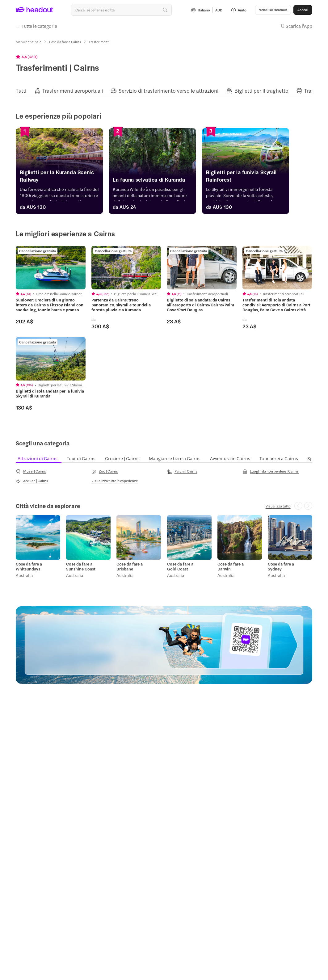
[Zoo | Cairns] (105, 471)
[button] (36, 26)
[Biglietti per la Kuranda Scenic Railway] (63, 177)
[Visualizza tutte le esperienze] (115, 481)
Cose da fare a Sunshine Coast (81, 566)
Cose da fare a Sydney (281, 566)
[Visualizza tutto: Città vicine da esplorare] (278, 506)
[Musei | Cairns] (31, 471)
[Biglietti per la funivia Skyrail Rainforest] (265, 177)
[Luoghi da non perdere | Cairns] (271, 471)
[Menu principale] (29, 42)
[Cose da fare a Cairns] (65, 42)
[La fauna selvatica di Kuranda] (164, 181)
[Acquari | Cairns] (32, 481)
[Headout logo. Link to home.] (35, 10)
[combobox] (121, 10)
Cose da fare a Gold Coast (180, 566)
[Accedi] (303, 10)
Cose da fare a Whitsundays (29, 566)
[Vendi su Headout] (273, 10)
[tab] (21, 91)
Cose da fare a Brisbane (130, 566)
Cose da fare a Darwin (231, 566)
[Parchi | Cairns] (182, 471)
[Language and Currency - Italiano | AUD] (207, 10)
